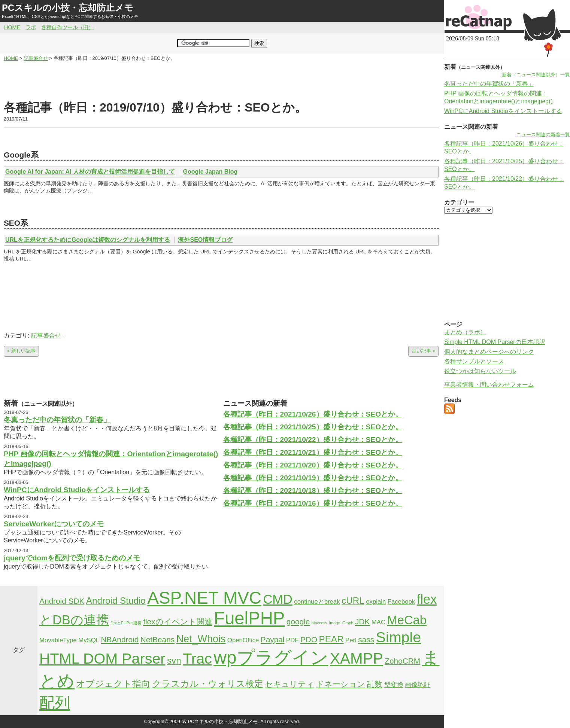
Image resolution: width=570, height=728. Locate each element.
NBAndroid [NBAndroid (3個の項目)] (120, 639)
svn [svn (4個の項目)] (174, 660)
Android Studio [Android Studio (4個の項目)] (116, 601)
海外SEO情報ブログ (205, 240)
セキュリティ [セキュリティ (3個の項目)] (289, 684)
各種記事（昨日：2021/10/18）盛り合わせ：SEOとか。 (313, 491)
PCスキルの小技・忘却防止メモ (68, 8)
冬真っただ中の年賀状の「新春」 (57, 420)
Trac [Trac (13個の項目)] (197, 658)
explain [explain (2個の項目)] (376, 602)
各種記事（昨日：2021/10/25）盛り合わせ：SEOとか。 (313, 427)
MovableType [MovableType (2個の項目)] (58, 640)
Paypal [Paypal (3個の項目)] (273, 639)
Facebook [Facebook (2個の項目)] (401, 602)
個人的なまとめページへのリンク (489, 352)
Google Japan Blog (210, 172)
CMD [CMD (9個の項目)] (278, 599)
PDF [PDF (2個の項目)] (292, 640)
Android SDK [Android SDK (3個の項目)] (62, 601)
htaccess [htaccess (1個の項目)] (319, 623)
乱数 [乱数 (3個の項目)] (375, 684)
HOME (12, 27)
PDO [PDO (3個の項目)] (309, 639)
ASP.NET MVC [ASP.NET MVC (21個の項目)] (204, 598)
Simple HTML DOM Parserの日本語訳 (495, 342)
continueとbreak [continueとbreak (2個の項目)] (317, 602)
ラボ (31, 27)
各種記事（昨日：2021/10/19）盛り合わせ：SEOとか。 (313, 478)
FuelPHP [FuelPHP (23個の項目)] (249, 618)
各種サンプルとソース (474, 361)
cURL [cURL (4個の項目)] (353, 601)
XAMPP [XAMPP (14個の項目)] (357, 658)
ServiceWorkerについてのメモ (54, 524)
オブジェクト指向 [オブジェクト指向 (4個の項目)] (113, 684)
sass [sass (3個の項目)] (366, 639)
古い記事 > (423, 351)
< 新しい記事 (21, 351)
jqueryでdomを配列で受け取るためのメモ (72, 558)
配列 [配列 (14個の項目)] (55, 703)
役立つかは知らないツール (480, 371)
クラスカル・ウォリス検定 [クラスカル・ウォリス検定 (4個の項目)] (208, 684)
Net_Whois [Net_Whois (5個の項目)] (201, 639)
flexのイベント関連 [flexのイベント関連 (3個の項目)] (178, 622)
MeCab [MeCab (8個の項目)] (407, 620)
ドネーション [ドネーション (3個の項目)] (341, 684)
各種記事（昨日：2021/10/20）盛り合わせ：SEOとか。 (313, 465)
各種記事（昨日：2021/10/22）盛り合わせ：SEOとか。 (313, 440)
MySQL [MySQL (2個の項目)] (89, 640)
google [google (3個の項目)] (298, 622)
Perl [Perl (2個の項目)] (351, 640)
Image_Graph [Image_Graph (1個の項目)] (341, 623)
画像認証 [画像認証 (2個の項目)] (418, 685)
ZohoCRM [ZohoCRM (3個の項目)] (402, 661)
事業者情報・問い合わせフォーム (489, 385)
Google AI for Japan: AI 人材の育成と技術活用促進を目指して (90, 172)
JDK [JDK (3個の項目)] (362, 622)
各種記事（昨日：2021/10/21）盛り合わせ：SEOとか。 (313, 452)
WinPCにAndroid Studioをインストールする (77, 490)
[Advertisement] (221, 81)
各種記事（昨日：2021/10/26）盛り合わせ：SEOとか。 (313, 414)
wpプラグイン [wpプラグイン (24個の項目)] (271, 657)
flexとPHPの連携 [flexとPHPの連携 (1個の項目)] (126, 623)
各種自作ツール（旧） (67, 27)
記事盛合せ (46, 336)
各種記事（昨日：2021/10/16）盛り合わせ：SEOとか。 (313, 503)
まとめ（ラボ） (465, 332)
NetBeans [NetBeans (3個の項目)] (157, 639)
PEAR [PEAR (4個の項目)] (331, 639)
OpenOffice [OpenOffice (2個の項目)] (243, 640)
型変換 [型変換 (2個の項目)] (394, 685)
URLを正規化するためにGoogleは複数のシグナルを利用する (88, 240)
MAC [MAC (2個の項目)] (378, 622)
